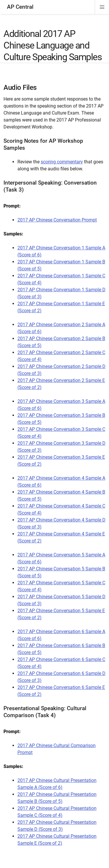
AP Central (20, 7)
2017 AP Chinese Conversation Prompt (57, 220)
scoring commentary (62, 162)
